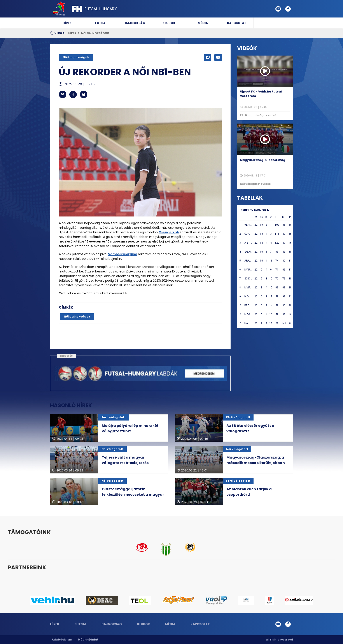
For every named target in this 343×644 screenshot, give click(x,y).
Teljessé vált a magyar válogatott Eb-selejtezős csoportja (125, 463)
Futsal (101, 23)
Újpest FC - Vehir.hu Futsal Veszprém (261, 94)
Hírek (67, 23)
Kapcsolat (237, 23)
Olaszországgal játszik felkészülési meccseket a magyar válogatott (133, 495)
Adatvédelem (62, 640)
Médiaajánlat (88, 640)
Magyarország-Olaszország (263, 160)
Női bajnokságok (95, 33)
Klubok (169, 23)
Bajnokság (135, 23)
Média (203, 23)
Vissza (59, 33)
